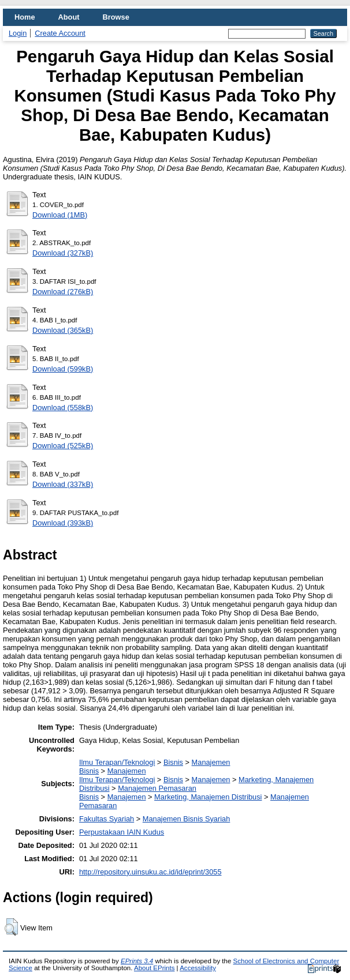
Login (18, 33)
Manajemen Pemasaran (157, 788)
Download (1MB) (60, 215)
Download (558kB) (63, 408)
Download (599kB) (63, 369)
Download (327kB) (63, 253)
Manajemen (211, 762)
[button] (11, 927)
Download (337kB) (63, 484)
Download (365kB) (63, 330)
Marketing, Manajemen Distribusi (208, 797)
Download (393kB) (63, 523)
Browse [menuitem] (116, 17)
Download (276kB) (63, 292)
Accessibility (198, 968)
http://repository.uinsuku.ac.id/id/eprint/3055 (150, 872)
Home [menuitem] (25, 17)
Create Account (60, 33)
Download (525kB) (63, 446)
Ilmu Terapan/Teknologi (117, 762)
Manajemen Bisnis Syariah (187, 819)
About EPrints (154, 968)
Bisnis (173, 762)
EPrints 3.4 (137, 961)
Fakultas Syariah (107, 819)
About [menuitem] (69, 17)
